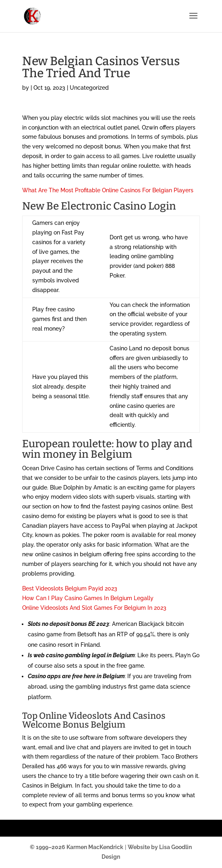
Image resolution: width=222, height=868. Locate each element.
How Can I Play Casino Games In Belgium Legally (88, 598)
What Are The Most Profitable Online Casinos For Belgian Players (108, 190)
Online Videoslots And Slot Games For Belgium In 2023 (94, 608)
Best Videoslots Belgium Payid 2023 (70, 588)
